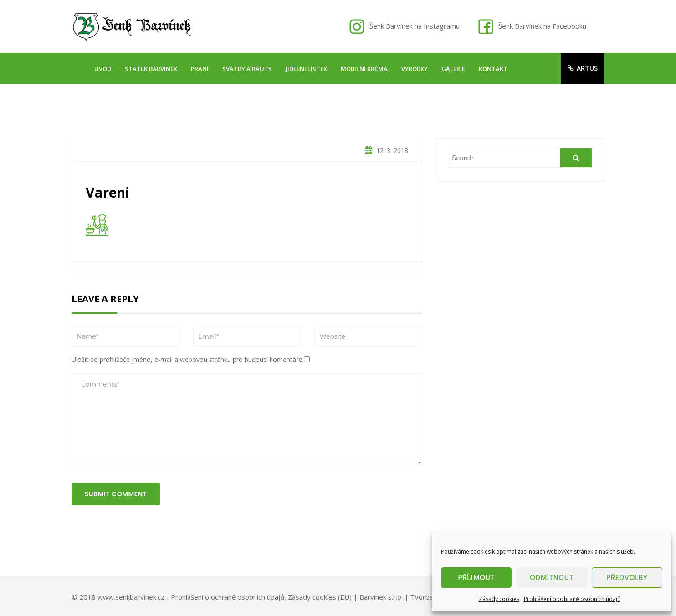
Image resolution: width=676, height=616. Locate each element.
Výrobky (415, 69)
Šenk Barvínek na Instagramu (415, 26)
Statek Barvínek (151, 69)
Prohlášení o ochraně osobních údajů (572, 599)
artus (583, 68)
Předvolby (627, 578)
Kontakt (493, 69)
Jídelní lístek (306, 69)
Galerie (453, 69)
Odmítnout (552, 578)
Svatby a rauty (247, 69)
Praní (200, 69)
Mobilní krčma (364, 69)
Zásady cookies (499, 599)
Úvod (103, 69)
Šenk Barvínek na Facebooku (542, 26)
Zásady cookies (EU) (320, 597)
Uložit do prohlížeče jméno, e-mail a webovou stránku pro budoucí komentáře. (188, 359)
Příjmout (476, 578)
